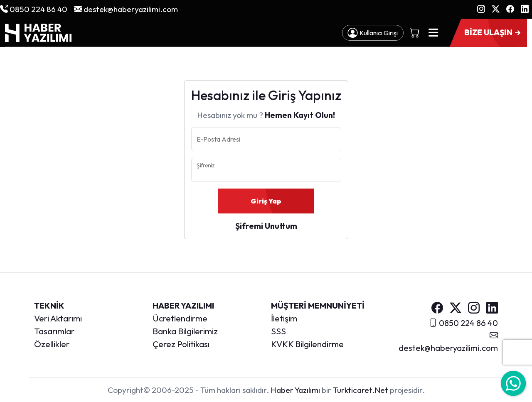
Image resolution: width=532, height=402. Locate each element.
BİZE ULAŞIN (493, 33)
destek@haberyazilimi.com (126, 9)
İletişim (284, 318)
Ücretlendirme (180, 318)
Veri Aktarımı (58, 318)
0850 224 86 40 (34, 9)
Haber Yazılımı (295, 390)
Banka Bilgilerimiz (185, 331)
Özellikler (52, 344)
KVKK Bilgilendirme (307, 344)
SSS (278, 331)
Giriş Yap (266, 201)
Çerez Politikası (181, 344)
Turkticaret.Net (361, 390)
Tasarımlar (54, 331)
